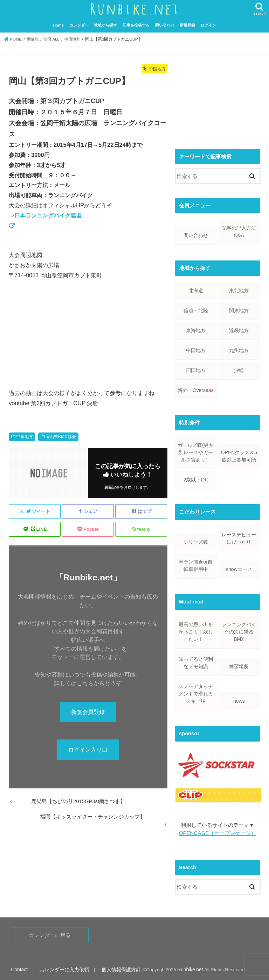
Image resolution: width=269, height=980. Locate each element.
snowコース (239, 568)
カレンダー (79, 24)
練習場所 (239, 666)
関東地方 (239, 310)
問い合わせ (165, 24)
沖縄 (239, 370)
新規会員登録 (88, 711)
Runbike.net (181, 969)
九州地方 (239, 350)
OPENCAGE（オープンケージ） (217, 832)
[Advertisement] (218, 98)
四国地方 (196, 370)
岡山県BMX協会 (61, 436)
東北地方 (239, 290)
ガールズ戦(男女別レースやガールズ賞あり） (196, 452)
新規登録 (187, 24)
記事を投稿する (136, 24)
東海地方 (196, 330)
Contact (19, 969)
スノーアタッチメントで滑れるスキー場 (196, 693)
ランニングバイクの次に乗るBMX (239, 631)
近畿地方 (239, 330)
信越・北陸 (196, 310)
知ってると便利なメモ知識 (196, 662)
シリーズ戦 (196, 541)
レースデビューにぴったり (239, 538)
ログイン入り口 (88, 750)
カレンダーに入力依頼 (61, 969)
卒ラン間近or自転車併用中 (195, 565)
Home (58, 24)
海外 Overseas (196, 389)
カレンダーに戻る (50, 935)
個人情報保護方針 (114, 969)
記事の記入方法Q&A (239, 231)
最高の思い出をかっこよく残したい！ (196, 631)
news (239, 700)
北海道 (196, 290)
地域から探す (105, 24)
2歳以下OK (196, 479)
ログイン (208, 24)
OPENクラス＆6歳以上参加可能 (239, 455)
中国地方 (25, 436)
